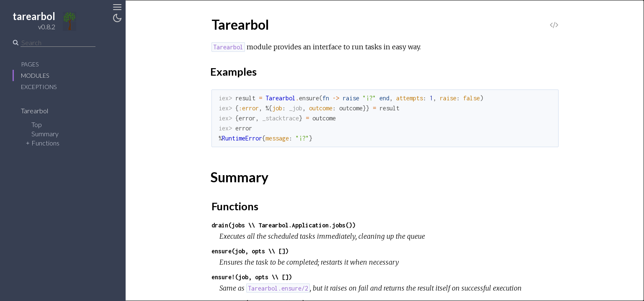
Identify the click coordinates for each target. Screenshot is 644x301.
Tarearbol (40, 111)
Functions (45, 143)
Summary (45, 134)
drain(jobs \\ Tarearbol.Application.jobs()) (283, 225)
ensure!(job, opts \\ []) (252, 277)
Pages (30, 64)
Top (37, 124)
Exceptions (39, 87)
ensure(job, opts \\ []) (250, 251)
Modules (35, 75)
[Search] (58, 43)
